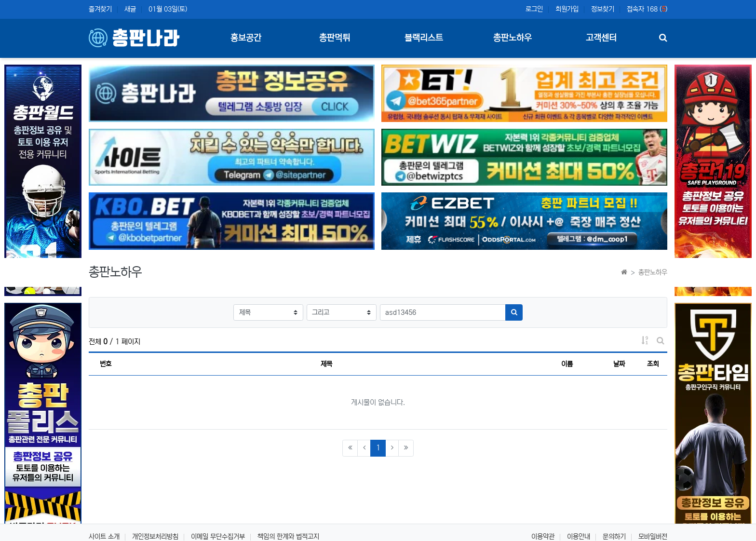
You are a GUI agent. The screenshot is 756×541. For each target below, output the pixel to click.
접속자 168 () (647, 9)
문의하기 (614, 537)
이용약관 (543, 537)
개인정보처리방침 (155, 537)
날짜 (619, 364)
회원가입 (567, 9)
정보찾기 (603, 9)
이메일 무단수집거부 (218, 537)
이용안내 (579, 537)
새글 (130, 9)
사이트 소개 (104, 537)
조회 (653, 364)
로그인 (534, 9)
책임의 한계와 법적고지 (288, 537)
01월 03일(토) (168, 9)
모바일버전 (653, 537)
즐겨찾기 (100, 9)
